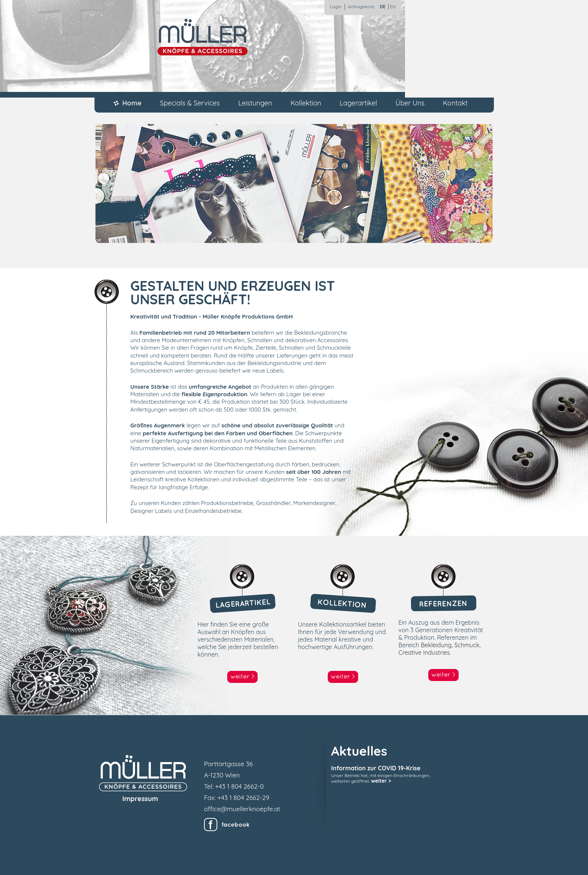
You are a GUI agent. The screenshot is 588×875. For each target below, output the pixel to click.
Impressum (140, 799)
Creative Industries (424, 652)
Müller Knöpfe (202, 37)
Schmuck (467, 645)
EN (393, 7)
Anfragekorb (361, 7)
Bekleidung (436, 645)
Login (336, 7)
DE (383, 7)
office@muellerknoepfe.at (242, 809)
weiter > (381, 781)
